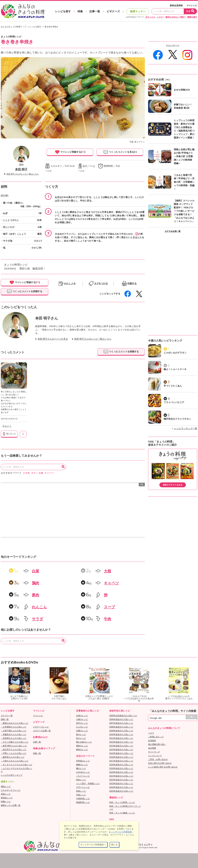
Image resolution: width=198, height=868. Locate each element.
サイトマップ (154, 752)
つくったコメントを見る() (120, 152)
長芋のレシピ (82, 723)
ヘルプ (151, 733)
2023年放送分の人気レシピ (121, 784)
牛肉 (108, 619)
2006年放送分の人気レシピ (121, 719)
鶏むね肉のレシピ (84, 742)
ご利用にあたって (156, 737)
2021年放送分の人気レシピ (121, 776)
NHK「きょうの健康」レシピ (122, 813)
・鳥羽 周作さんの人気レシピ (14, 746)
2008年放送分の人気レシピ (121, 727)
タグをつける (101, 284)
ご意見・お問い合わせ (158, 759)
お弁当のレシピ (83, 772)
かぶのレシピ (82, 727)
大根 (108, 571)
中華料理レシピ (83, 799)
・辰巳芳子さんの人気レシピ (14, 750)
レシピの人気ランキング (12, 775)
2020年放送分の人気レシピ (121, 772)
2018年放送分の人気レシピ (121, 765)
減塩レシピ (6, 786)
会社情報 (152, 748)
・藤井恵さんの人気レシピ (13, 757)
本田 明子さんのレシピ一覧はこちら (93, 339)
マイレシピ (192, 5)
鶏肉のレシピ (82, 746)
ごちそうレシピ (83, 776)
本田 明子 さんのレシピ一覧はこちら (23, 174)
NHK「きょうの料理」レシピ (122, 802)
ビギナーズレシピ (41, 727)
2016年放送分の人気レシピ (121, 757)
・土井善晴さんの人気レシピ (14, 727)
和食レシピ (81, 791)
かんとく (7, 426)
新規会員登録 (176, 5)
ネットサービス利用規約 (120, 832)
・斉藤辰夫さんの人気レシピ (14, 734)
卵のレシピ (81, 734)
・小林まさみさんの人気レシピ (15, 761)
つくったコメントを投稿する (25, 291)
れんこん (39, 607)
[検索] (169, 718)
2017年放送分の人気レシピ (121, 761)
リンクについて (155, 756)
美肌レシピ (6, 794)
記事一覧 (95, 11)
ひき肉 (26, 473)
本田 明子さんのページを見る (53, 339)
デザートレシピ (83, 787)
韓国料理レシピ (83, 802)
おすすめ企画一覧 (173, 231)
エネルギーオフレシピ (11, 790)
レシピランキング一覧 (186, 429)
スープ (109, 607)
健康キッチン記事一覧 (11, 805)
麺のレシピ (81, 768)
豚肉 (36, 595)
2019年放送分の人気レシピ (121, 768)
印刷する (132, 284)
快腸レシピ (6, 802)
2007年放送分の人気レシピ (121, 723)
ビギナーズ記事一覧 (42, 731)
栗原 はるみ (150, 17)
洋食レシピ (81, 795)
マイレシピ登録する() (70, 152)
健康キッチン (138, 11)
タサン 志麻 (37, 473)
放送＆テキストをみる (173, 485)
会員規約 (152, 741)
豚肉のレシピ (82, 750)
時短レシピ (81, 780)
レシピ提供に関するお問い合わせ (163, 767)
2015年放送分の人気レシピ (121, 753)
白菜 (36, 571)
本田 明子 (21, 169)
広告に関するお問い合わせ (160, 763)
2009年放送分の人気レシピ (121, 731)
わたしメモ (70, 284)
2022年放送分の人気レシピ (121, 780)
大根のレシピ (82, 719)
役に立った (9, 434)
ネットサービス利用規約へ (93, 845)
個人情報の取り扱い (157, 744)
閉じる (114, 845)
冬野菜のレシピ (83, 761)
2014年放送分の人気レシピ (121, 750)
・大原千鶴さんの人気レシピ (14, 731)
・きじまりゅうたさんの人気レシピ (17, 765)
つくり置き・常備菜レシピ (88, 784)
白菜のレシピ (82, 716)
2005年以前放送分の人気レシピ (123, 716)
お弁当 (160, 17)
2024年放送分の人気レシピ (121, 787)
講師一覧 (5, 719)
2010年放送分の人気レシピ (121, 734)
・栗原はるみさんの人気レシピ (15, 723)
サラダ (38, 619)
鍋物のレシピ (82, 765)
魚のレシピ (81, 738)
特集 (80, 11)
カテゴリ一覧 (7, 716)
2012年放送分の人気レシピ (121, 742)
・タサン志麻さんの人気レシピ (15, 742)
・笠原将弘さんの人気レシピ (14, 738)
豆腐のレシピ (82, 731)
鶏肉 (36, 583)
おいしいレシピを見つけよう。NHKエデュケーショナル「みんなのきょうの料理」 (23, 11)
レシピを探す (63, 11)
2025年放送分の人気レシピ (121, 791)
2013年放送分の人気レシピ (121, 746)
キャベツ (49, 473)
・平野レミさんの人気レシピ (14, 753)
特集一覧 (37, 753)
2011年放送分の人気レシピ (121, 738)
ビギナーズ (113, 11)
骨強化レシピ (7, 798)
